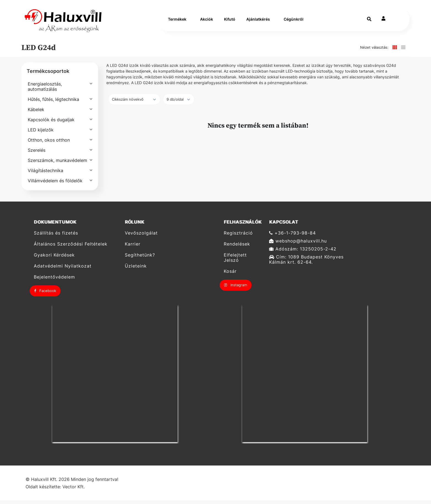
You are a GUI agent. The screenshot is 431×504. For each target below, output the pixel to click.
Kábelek (36, 113)
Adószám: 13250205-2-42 (303, 253)
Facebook (45, 294)
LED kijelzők (41, 133)
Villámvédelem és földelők (55, 184)
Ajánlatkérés (258, 21)
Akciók (207, 21)
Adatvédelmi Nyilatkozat (63, 270)
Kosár (230, 275)
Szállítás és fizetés (56, 236)
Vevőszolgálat (141, 236)
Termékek (177, 21)
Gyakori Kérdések (54, 259)
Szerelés (37, 154)
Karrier (133, 248)
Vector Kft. (74, 490)
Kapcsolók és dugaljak (51, 123)
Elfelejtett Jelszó (235, 261)
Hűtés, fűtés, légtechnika (53, 103)
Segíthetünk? (140, 259)
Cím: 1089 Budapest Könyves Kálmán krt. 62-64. (306, 263)
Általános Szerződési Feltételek (71, 248)
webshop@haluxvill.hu (298, 245)
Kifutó (230, 21)
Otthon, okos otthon (49, 144)
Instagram (236, 288)
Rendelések (237, 248)
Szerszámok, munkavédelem (57, 164)
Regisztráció (238, 236)
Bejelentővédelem (54, 281)
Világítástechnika (45, 174)
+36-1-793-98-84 (292, 236)
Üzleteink (136, 270)
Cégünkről (294, 21)
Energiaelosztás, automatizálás (45, 90)
